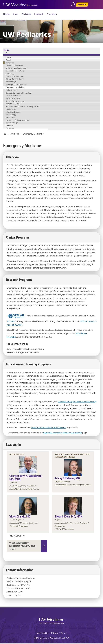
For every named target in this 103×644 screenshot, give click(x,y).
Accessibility (43, 633)
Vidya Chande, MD (20, 517)
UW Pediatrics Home (5, 134)
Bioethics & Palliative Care (16, 68)
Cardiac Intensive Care (15, 71)
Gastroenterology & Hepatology (19, 93)
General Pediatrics (13, 96)
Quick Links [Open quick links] (82, 5)
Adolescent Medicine (14, 65)
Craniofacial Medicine (14, 76)
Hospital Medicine (13, 104)
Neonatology (11, 115)
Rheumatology (12, 123)
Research (39, 14)
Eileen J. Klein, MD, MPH (68, 517)
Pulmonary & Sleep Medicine (17, 120)
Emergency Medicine (15, 87)
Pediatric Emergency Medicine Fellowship (77, 402)
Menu (7, 50)
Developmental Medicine (16, 84)
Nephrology (10, 117)
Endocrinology (11, 90)
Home (6, 14)
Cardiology (10, 73)
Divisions (26, 14)
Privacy (55, 633)
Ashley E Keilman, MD (67, 479)
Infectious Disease (13, 112)
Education (52, 14)
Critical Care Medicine (15, 79)
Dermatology (11, 82)
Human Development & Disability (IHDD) (22, 106)
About (16, 14)
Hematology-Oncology (15, 101)
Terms (63, 633)
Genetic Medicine (13, 98)
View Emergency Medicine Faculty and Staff (22, 546)
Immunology (11, 109)
